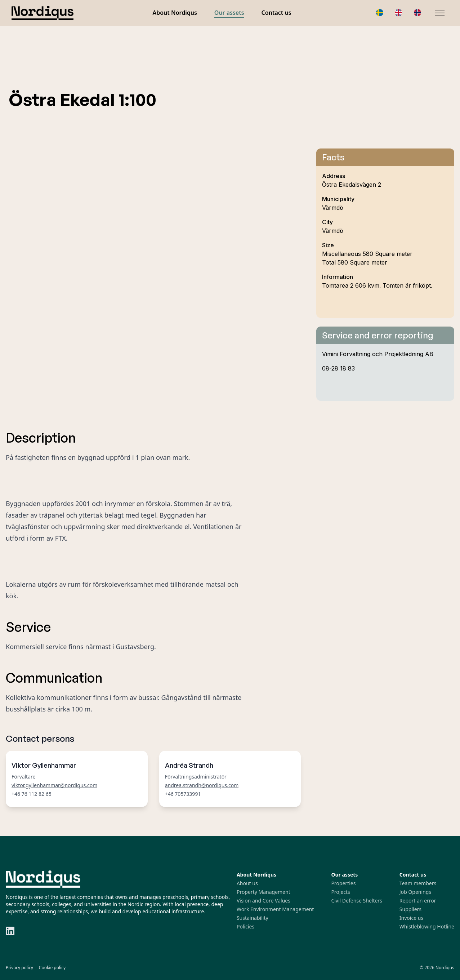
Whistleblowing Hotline (427, 926)
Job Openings (415, 892)
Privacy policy (19, 968)
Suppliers (410, 909)
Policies (245, 926)
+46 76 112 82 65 (32, 794)
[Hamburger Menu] (440, 13)
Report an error (418, 901)
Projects (340, 892)
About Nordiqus (175, 13)
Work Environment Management (275, 909)
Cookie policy (52, 968)
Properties (343, 883)
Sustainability (253, 918)
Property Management (264, 892)
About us (247, 883)
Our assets (229, 13)
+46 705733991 (183, 794)
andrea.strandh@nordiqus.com (202, 785)
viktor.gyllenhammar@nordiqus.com (54, 785)
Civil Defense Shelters (356, 901)
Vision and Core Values (264, 901)
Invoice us (411, 918)
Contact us (276, 13)
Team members (418, 883)
